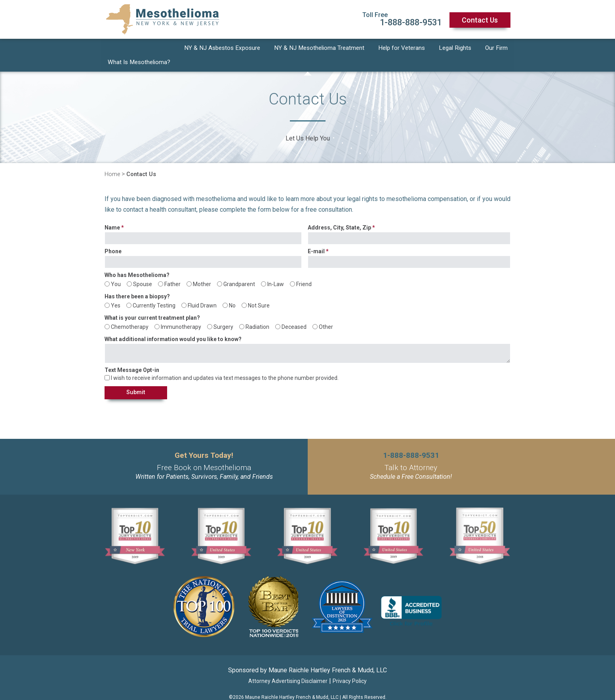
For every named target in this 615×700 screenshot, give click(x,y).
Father (172, 271)
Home (113, 161)
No (232, 292)
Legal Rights (457, 49)
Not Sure (259, 292)
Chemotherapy (130, 314)
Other (326, 314)
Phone (113, 238)
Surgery (223, 314)
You (116, 271)
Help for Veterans (404, 49)
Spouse (143, 271)
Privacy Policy (350, 669)
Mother (202, 271)
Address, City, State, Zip (339, 215)
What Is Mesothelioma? (139, 49)
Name (112, 215)
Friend (304, 271)
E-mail (316, 238)
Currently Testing (154, 292)
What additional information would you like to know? (173, 326)
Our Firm (497, 49)
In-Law (276, 271)
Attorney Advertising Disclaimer (288, 669)
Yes (116, 292)
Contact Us (480, 20)
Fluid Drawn (202, 292)
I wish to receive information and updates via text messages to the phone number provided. (225, 365)
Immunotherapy (181, 314)
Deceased (294, 314)
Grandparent (239, 271)
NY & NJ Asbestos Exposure (223, 49)
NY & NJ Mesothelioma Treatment (321, 49)
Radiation (257, 314)
